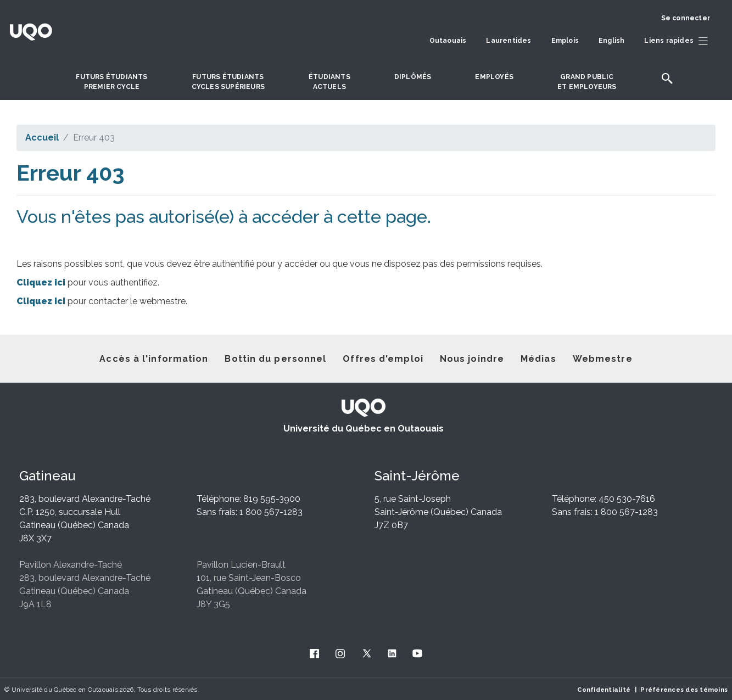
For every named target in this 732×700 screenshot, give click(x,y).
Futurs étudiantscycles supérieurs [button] (228, 82)
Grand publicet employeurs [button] (587, 82)
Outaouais (448, 41)
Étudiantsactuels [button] (329, 82)
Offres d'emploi (383, 359)
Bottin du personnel (275, 359)
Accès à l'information (154, 359)
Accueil (42, 138)
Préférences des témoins (684, 690)
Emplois (565, 41)
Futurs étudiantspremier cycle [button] (111, 82)
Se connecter (686, 18)
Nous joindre (472, 359)
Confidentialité (604, 690)
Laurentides (509, 41)
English (611, 41)
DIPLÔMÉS (413, 77)
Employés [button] (494, 77)
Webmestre (603, 359)
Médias (538, 359)
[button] (679, 41)
